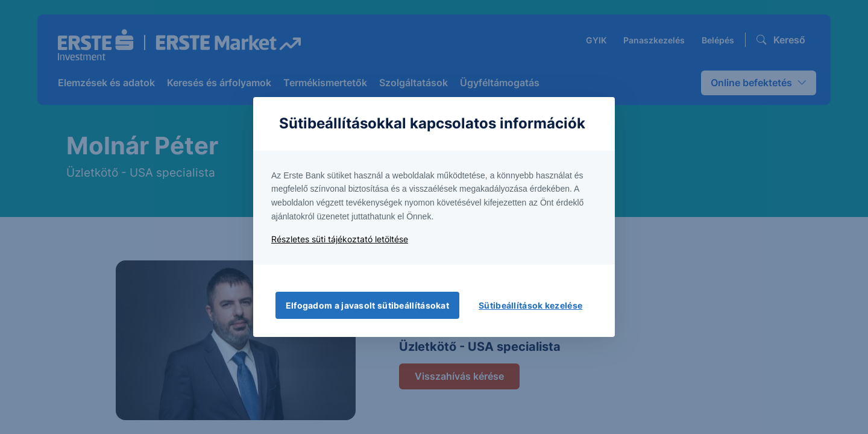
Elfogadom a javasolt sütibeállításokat (367, 305)
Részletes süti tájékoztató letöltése (340, 239)
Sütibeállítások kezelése (530, 305)
